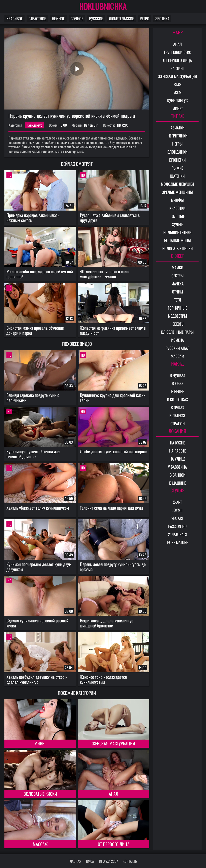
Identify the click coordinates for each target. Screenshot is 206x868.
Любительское (121, 19)
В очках (178, 407)
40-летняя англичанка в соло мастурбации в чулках (104, 274)
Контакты (130, 861)
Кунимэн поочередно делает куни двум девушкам (39, 567)
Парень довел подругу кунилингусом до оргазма (113, 567)
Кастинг (177, 68)
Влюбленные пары (177, 332)
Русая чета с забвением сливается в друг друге (110, 218)
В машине (178, 483)
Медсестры (178, 316)
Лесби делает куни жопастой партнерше (113, 451)
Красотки (177, 208)
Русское (96, 19)
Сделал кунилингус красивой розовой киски (38, 623)
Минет (40, 743)
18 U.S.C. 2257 (108, 861)
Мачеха (178, 284)
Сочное (77, 19)
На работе (178, 451)
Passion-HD (177, 526)
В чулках (178, 375)
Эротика (162, 19)
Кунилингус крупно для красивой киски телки (113, 397)
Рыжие (177, 168)
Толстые (177, 216)
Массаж (40, 844)
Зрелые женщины (177, 192)
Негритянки (178, 136)
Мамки (178, 268)
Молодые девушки (177, 184)
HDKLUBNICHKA (103, 6)
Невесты (177, 324)
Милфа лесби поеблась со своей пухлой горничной (40, 274)
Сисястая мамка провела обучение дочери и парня (35, 330)
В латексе (177, 415)
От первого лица (114, 844)
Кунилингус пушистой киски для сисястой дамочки (33, 454)
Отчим (177, 292)
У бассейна (177, 467)
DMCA (90, 861)
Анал (114, 794)
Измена (178, 340)
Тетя (178, 300)
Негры (177, 144)
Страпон (178, 424)
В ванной (178, 475)
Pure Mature (178, 542)
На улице (177, 459)
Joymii (177, 510)
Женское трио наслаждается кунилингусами (103, 679)
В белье (178, 391)
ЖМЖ (178, 84)
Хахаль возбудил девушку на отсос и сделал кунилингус (37, 679)
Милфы (177, 200)
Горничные (177, 308)
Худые (177, 224)
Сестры (178, 276)
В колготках (178, 399)
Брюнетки (177, 160)
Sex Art (177, 518)
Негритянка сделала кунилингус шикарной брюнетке (107, 623)
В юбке (178, 383)
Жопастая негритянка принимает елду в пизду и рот (113, 330)
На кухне (177, 443)
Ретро (145, 19)
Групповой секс (178, 52)
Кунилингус (34, 125)
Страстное (37, 19)
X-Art (177, 502)
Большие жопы (178, 240)
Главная (75, 861)
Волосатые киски (40, 794)
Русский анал (178, 348)
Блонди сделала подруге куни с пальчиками (33, 397)
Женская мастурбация (114, 743)
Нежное (58, 19)
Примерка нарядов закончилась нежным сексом (33, 218)
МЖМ (177, 92)
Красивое (14, 19)
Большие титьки (177, 232)
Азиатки (178, 128)
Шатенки (177, 176)
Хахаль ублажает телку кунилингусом (38, 508)
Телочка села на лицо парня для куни (111, 508)
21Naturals (177, 534)
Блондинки (177, 152)
